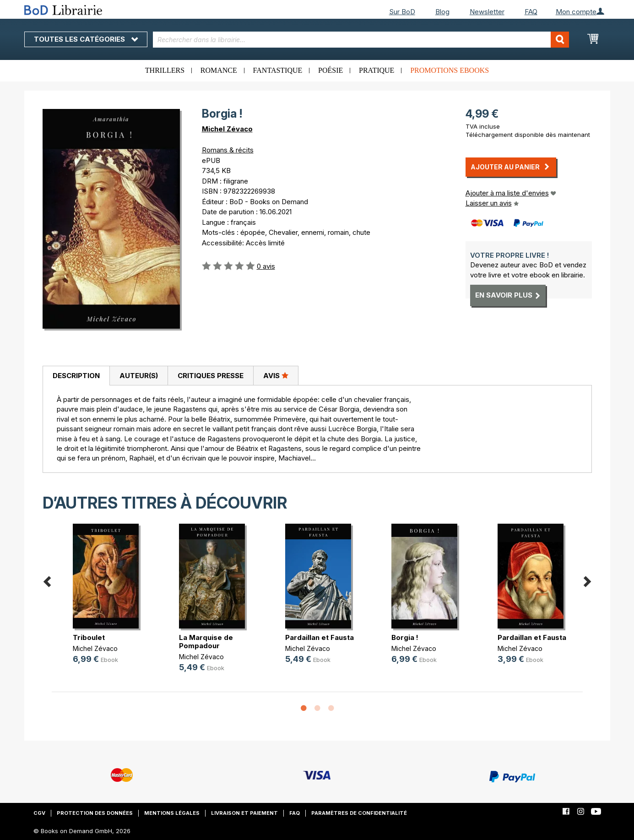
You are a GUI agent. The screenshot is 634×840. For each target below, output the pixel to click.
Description (76, 376)
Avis (276, 375)
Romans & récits (228, 150)
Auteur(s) (139, 376)
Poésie (331, 70)
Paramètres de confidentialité (359, 813)
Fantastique (278, 70)
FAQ (531, 12)
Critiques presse (211, 376)
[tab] (76, 376)
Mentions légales (172, 813)
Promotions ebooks (450, 70)
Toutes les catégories (86, 39)
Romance (219, 70)
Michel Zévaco (227, 129)
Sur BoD (402, 12)
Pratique (377, 70)
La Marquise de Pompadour (206, 642)
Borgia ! (405, 637)
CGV (39, 813)
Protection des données (95, 813)
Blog (442, 12)
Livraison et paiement (244, 813)
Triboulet (89, 637)
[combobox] (361, 40)
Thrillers (165, 70)
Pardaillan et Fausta (320, 637)
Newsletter (487, 12)
